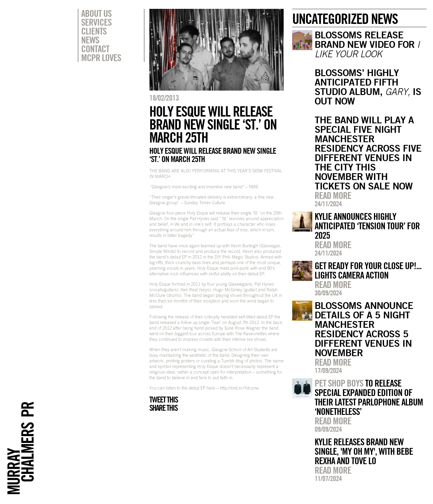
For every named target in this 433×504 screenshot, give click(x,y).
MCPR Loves (101, 58)
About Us (96, 13)
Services (96, 22)
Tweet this (164, 400)
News (90, 40)
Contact (95, 49)
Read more (333, 195)
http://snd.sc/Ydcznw (239, 388)
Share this (163, 408)
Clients (94, 31)
